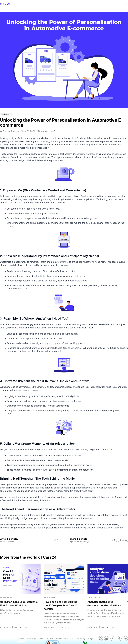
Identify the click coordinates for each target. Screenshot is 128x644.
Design (90, 639)
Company (20, 639)
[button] (52, 131)
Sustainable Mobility (54, 639)
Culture (41, 639)
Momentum (68, 639)
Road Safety (80, 639)
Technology (31, 639)
